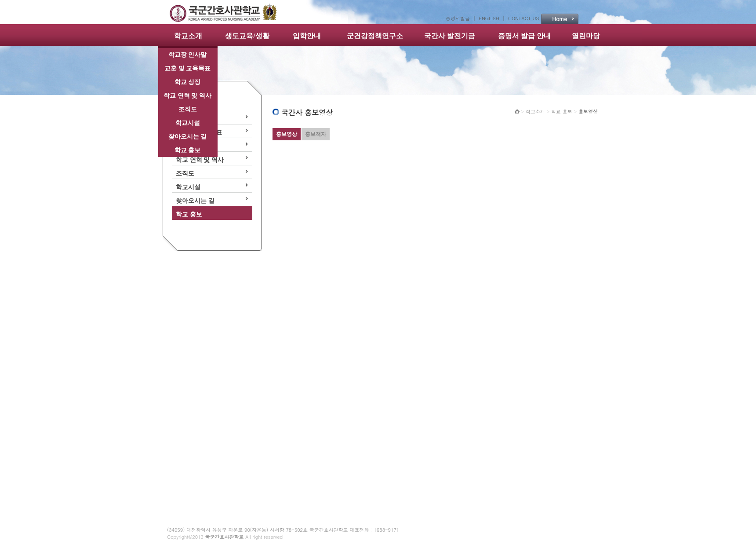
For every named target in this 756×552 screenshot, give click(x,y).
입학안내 (307, 36)
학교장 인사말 (188, 55)
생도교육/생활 (247, 36)
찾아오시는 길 (188, 137)
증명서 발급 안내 (524, 36)
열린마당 (586, 36)
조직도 (188, 109)
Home (560, 19)
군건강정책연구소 (375, 36)
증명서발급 (459, 18)
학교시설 (188, 123)
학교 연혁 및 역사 (187, 96)
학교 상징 (188, 82)
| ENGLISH (488, 18)
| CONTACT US (521, 18)
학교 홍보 (188, 150)
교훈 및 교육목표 (187, 68)
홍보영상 (287, 134)
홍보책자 (316, 134)
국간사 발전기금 (450, 36)
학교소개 (188, 36)
